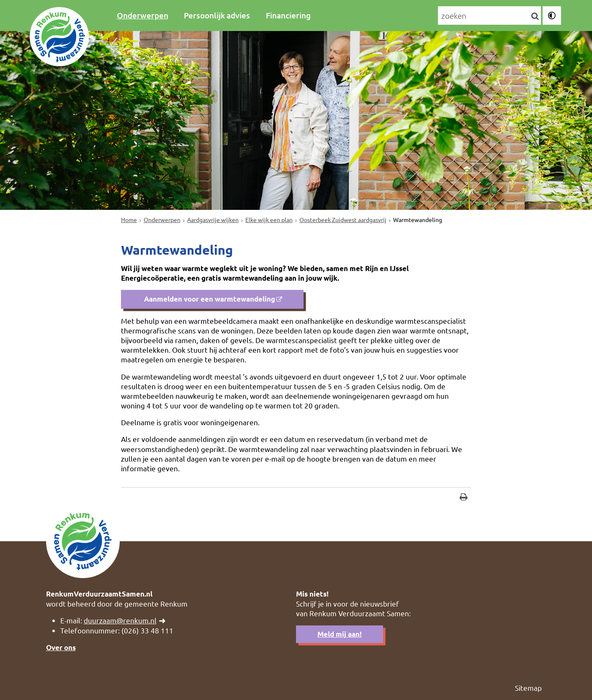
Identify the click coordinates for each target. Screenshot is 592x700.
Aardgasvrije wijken (213, 220)
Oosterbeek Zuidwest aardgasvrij (343, 220)
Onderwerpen (143, 15)
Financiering (288, 15)
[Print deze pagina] (464, 498)
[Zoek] (535, 16)
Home (129, 220)
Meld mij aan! (340, 634)
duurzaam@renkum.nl (120, 620)
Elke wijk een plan (269, 220)
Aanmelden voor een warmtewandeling (209, 299)
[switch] (552, 15)
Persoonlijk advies (217, 15)
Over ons (61, 647)
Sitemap (528, 688)
